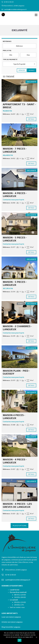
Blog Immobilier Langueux (11, 627)
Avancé (32, 70)
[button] (19, 64)
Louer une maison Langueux (11, 617)
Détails (31, 119)
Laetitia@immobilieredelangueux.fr (14, 9)
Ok (19, 640)
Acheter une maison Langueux (12, 622)
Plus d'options (19, 525)
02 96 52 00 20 (8, 2)
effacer (22, 70)
